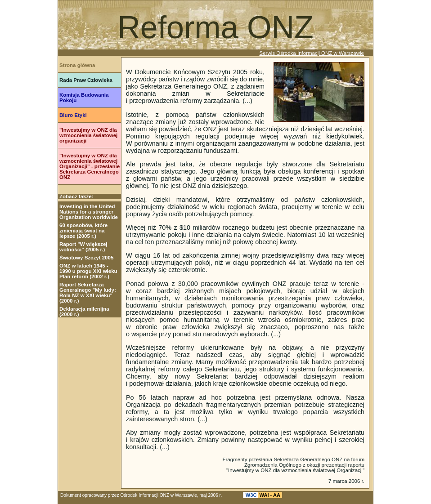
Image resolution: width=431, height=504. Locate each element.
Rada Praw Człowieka (86, 80)
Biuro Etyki (73, 115)
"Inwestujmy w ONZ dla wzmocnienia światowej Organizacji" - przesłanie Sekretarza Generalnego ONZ (90, 166)
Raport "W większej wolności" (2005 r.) (83, 247)
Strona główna (77, 65)
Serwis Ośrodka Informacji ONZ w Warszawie (312, 53)
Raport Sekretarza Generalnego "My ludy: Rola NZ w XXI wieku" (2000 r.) (88, 293)
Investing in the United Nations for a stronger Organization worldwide (89, 212)
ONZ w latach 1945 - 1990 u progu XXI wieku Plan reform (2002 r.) (88, 271)
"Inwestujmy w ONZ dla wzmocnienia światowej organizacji (88, 135)
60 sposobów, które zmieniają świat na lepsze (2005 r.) (83, 231)
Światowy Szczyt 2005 (86, 258)
